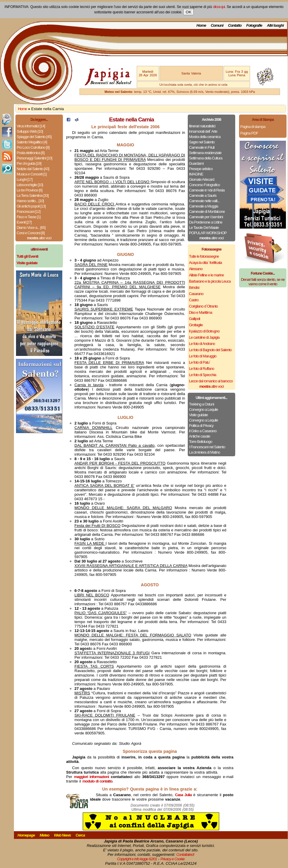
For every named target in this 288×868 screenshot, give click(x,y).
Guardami (196, 163)
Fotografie (254, 25)
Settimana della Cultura (206, 158)
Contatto (235, 25)
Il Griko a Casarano (203, 431)
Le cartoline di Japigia (204, 337)
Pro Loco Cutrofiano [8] (33, 147)
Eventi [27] (24, 222)
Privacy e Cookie (173, 859)
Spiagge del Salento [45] (34, 137)
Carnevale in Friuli (202, 147)
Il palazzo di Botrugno (204, 331)
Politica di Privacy (201, 426)
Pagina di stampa (253, 127)
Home (201, 25)
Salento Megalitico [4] (32, 142)
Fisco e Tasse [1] (28, 217)
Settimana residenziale (205, 153)
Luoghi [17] (24, 179)
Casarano (196, 294)
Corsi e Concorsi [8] (31, 233)
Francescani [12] (28, 212)
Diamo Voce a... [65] (31, 228)
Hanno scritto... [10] (30, 201)
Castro (194, 300)
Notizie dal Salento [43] (33, 169)
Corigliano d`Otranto (203, 306)
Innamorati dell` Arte (203, 131)
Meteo (44, 835)
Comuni (217, 25)
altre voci (39, 238)
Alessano (196, 269)
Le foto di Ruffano (201, 369)
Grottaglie (196, 325)
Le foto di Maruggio (203, 356)
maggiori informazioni (92, 777)
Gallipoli (194, 319)
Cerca (80, 835)
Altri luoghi (275, 25)
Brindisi (194, 288)
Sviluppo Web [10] (30, 131)
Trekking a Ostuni (201, 404)
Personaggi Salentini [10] (34, 158)
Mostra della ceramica (205, 137)
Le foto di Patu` (200, 362)
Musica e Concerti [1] (32, 174)
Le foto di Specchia (203, 375)
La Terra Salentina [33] (33, 195)
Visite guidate (198, 415)
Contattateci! (185, 854)
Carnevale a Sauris (203, 195)
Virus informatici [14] (31, 126)
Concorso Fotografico (204, 185)
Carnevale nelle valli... (204, 201)
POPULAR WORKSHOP (208, 233)
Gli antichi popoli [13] (31, 206)
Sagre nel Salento (202, 142)
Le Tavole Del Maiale (204, 228)
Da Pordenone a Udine (206, 222)
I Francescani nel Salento (207, 447)
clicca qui (219, 7)
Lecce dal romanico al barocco (211, 381)
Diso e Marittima (201, 312)
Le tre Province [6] (30, 190)
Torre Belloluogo (201, 442)
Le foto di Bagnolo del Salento (210, 350)
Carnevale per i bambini (206, 217)
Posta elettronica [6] (31, 153)
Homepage (26, 835)
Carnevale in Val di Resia (207, 190)
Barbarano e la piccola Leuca (210, 281)
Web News (62, 835)
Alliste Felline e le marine (206, 275)
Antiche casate (199, 436)
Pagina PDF (249, 133)
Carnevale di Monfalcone (207, 212)
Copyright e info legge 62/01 (137, 859)
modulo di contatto (97, 781)
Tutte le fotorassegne (204, 256)
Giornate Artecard (202, 179)
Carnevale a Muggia (203, 206)
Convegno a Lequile (203, 410)
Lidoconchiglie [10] (30, 185)
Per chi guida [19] (29, 163)
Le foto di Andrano (202, 344)
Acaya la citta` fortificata (205, 263)
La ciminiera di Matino (204, 452)
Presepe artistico (201, 169)
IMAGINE (196, 174)
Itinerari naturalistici (202, 126)
